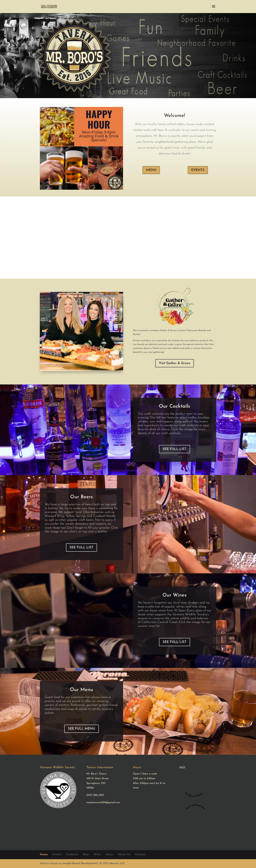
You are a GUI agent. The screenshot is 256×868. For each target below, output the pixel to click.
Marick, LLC (117, 863)
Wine (97, 855)
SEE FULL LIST (175, 449)
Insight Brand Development (80, 863)
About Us (124, 855)
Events (57, 855)
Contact (140, 855)
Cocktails (72, 855)
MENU (151, 170)
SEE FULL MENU (82, 729)
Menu (109, 855)
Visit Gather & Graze (175, 363)
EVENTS (198, 170)
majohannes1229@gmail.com (103, 803)
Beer (86, 855)
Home (44, 855)
